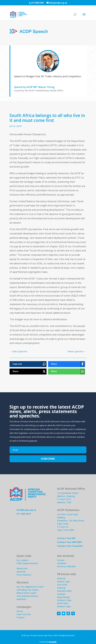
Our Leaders (23, 560)
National (61, 578)
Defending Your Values (28, 590)
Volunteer (62, 563)
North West (63, 603)
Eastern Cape (64, 582)
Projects (21, 617)
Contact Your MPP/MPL (70, 542)
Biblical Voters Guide (26, 593)
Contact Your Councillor (70, 546)
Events (20, 611)
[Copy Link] (28, 364)
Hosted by (48, 642)
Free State (62, 585)
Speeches (21, 572)
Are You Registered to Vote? (30, 587)
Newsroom (22, 568)
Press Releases (24, 575)
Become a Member (66, 566)
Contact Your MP (66, 538)
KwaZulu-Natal (64, 591)
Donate (61, 560)
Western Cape (64, 606)
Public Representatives (27, 563)
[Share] (66, 364)
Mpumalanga (63, 597)
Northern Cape (64, 600)
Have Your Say (24, 614)
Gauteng (61, 588)
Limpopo (61, 594)
